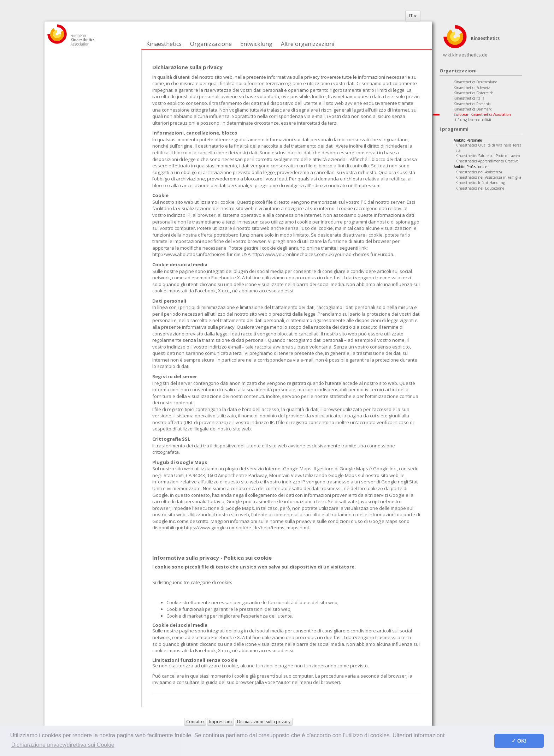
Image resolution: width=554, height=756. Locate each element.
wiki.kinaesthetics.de (465, 55)
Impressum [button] (220, 722)
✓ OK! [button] (519, 741)
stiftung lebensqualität (473, 120)
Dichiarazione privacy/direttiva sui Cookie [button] (63, 745)
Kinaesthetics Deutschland (476, 82)
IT (413, 16)
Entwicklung (256, 44)
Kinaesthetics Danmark (473, 109)
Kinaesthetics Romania (472, 104)
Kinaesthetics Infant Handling (480, 183)
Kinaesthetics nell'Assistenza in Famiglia (488, 177)
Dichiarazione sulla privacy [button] (264, 722)
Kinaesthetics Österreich (474, 93)
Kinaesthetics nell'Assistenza (479, 172)
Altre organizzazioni (308, 44)
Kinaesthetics (164, 44)
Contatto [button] (195, 722)
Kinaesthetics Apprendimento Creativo (487, 161)
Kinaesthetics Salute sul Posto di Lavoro (488, 156)
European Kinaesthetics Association (482, 114)
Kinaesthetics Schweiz (472, 88)
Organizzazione (211, 44)
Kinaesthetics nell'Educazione (480, 188)
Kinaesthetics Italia (469, 98)
